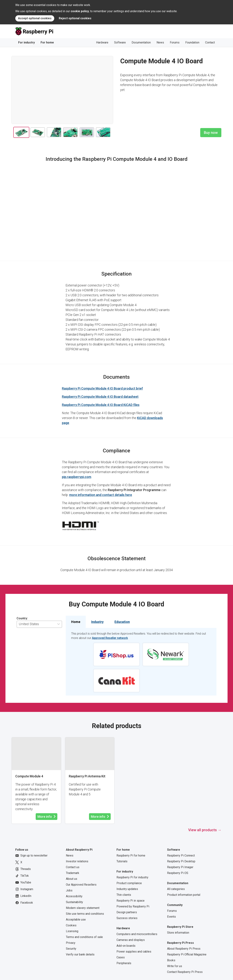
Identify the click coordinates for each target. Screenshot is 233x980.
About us (72, 879)
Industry (97, 622)
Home (76, 622)
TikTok (22, 876)
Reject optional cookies (75, 18)
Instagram (24, 889)
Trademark (73, 873)
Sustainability (74, 902)
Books (171, 960)
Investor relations (77, 861)
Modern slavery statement (83, 908)
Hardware (102, 42)
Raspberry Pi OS (178, 873)
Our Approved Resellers (81, 885)
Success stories (127, 918)
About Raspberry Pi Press (184, 949)
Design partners (127, 912)
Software (120, 42)
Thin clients (124, 895)
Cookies (71, 925)
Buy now (211, 133)
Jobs (69, 890)
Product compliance (129, 883)
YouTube (23, 883)
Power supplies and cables (134, 952)
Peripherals (124, 963)
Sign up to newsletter (31, 856)
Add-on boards (126, 946)
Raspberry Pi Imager (180, 867)
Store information (178, 933)
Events (171, 917)
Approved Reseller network (110, 638)
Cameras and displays (131, 940)
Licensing (72, 931)
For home (47, 42)
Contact (210, 42)
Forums (175, 42)
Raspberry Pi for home (131, 855)
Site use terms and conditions (85, 914)
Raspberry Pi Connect (181, 855)
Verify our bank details (80, 954)
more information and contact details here (101, 495)
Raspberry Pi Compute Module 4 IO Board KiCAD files (101, 405)
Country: (22, 618)
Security (71, 949)
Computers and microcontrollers (137, 934)
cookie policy (80, 11)
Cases (121, 957)
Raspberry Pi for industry (132, 877)
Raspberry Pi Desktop (181, 861)
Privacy (71, 943)
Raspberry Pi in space (131, 901)
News (160, 42)
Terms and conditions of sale (84, 937)
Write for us (175, 966)
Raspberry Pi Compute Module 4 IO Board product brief (102, 388)
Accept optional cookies (35, 18)
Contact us (73, 867)
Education (122, 622)
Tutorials (122, 861)
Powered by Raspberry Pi (133, 906)
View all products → (205, 830)
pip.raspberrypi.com (77, 477)
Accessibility (74, 896)
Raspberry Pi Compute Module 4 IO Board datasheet (100, 397)
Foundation (192, 42)
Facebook (24, 903)
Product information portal (184, 895)
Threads (23, 869)
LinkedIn (23, 896)
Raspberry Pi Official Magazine (187, 954)
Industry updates (127, 889)
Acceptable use (76, 920)
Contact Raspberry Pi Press (185, 972)
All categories (176, 889)
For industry (26, 42)
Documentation (141, 42)
